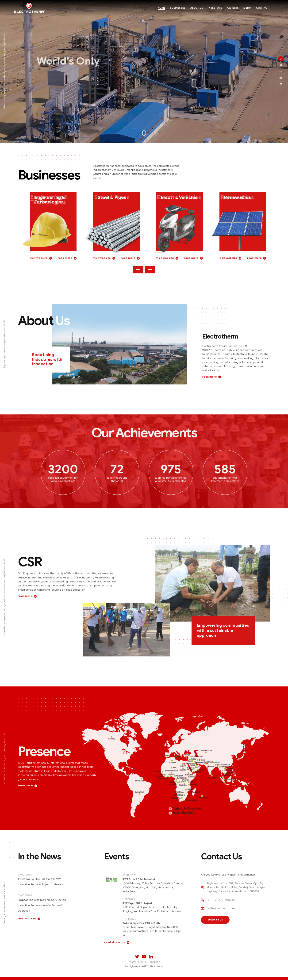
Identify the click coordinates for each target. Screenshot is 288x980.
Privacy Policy (136, 962)
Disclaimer (154, 962)
